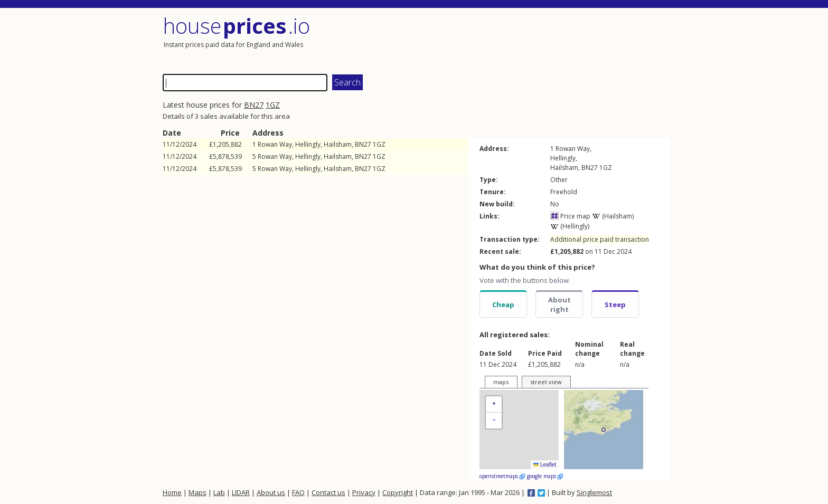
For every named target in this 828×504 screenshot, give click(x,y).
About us (271, 492)
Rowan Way (275, 144)
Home (172, 492)
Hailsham (338, 144)
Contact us (328, 492)
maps (501, 382)
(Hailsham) (613, 216)
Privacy (364, 492)
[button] (494, 405)
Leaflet (545, 465)
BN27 (254, 105)
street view (546, 382)
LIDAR (241, 492)
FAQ (298, 492)
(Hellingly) (570, 226)
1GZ (273, 105)
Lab (219, 492)
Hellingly (308, 144)
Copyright (398, 492)
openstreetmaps (502, 476)
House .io (236, 26)
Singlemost (594, 492)
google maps (545, 476)
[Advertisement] (543, 40)
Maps (197, 492)
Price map (570, 216)
